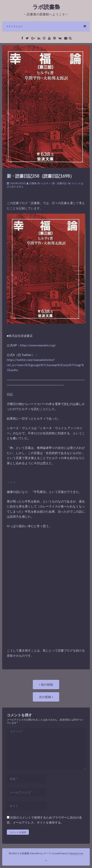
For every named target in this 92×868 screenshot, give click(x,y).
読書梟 (33, 183)
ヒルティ (46, 183)
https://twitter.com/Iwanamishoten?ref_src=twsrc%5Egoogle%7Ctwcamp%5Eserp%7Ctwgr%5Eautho (45, 365)
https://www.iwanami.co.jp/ (38, 345)
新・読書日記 (60, 183)
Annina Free (77, 853)
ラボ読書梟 (46, 7)
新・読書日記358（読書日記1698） (40, 176)
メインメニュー (46, 26)
